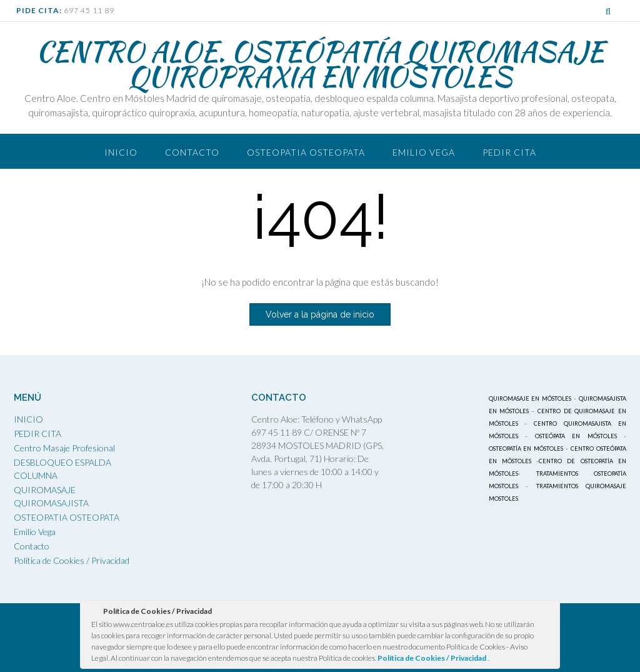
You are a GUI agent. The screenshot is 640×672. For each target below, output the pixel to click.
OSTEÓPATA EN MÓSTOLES (576, 436)
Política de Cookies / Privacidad (72, 560)
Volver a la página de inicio (320, 314)
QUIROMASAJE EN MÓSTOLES (530, 399)
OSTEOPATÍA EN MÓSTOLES (526, 449)
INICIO (28, 419)
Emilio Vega (424, 152)
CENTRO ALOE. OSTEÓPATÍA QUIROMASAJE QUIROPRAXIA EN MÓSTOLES (320, 64)
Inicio (121, 152)
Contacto (192, 152)
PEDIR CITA (509, 152)
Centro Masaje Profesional (64, 448)
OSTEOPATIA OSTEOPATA (306, 152)
